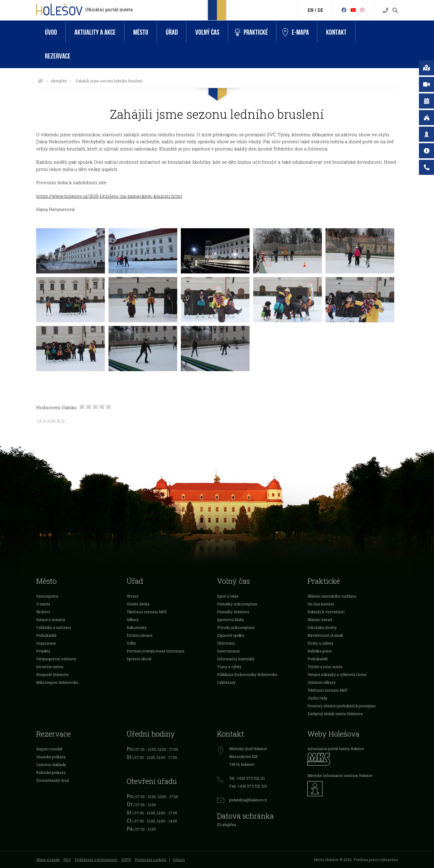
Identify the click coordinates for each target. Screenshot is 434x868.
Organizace (46, 643)
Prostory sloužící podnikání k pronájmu (341, 706)
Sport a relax (228, 596)
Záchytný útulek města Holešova (335, 714)
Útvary (132, 596)
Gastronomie (228, 651)
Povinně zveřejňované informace (155, 651)
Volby (131, 643)
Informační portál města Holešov (336, 749)
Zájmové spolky (231, 635)
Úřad (172, 32)
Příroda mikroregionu (236, 627)
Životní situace (139, 635)
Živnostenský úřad (52, 780)
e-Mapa (296, 33)
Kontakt (336, 32)
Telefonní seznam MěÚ (147, 612)
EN (311, 10)
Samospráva (47, 596)
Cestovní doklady (51, 765)
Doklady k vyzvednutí (326, 612)
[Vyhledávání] (395, 10)
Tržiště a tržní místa (325, 667)
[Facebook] (344, 10)
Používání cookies (151, 860)
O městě (43, 604)
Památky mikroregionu (237, 604)
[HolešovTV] (353, 10)
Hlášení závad (320, 620)
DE (320, 10)
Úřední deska (138, 604)
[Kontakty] (385, 10)
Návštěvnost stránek (325, 635)
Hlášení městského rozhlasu (332, 596)
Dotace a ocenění (51, 620)
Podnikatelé (46, 635)
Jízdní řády (317, 698)
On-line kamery (321, 604)
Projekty (43, 651)
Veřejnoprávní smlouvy (56, 659)
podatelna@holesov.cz (248, 800)
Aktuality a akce (95, 32)
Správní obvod (139, 659)
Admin (179, 860)
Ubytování (226, 643)
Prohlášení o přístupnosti (96, 860)
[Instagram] (362, 10)
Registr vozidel (49, 749)
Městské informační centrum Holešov (340, 775)
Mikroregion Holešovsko (57, 682)
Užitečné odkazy (322, 682)
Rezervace (58, 56)
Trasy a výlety (229, 667)
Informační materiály (236, 659)
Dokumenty (137, 627)
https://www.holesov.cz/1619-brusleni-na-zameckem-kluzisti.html (109, 196)
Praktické (251, 32)
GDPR (126, 860)
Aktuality (59, 81)
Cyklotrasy (226, 682)
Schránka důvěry (322, 627)
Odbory (133, 620)
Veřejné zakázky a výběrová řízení (337, 674)
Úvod (51, 32)
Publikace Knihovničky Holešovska (247, 674)
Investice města (50, 667)
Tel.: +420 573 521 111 (247, 778)
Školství (43, 612)
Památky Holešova (233, 612)
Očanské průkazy (51, 757)
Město (141, 32)
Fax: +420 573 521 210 (248, 786)
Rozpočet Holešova (52, 674)
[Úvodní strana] (40, 81)
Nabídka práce (319, 651)
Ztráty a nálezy (320, 643)
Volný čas (207, 32)
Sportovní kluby (230, 620)
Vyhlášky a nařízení (53, 627)
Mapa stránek (48, 860)
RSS (67, 860)
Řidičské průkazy (51, 772)
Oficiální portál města (109, 9)
